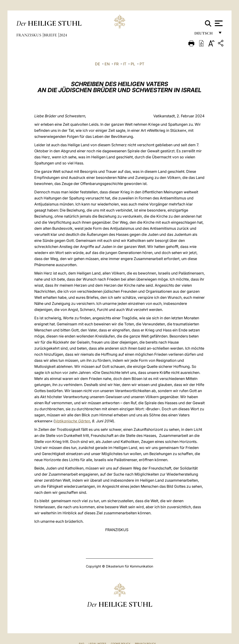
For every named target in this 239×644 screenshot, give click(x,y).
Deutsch (205, 34)
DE (98, 64)
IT (125, 64)
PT (142, 64)
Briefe (51, 35)
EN (107, 64)
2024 (63, 35)
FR (116, 64)
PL (133, 64)
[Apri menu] (218, 23)
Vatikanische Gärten (72, 421)
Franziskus (29, 35)
